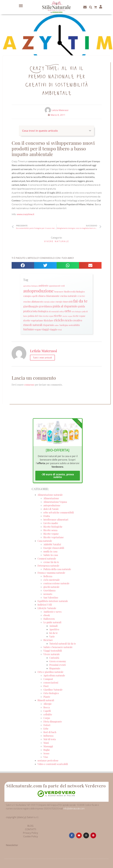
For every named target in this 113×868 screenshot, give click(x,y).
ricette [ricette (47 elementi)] (58, 316)
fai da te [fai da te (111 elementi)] (80, 301)
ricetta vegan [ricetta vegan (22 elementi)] (48, 316)
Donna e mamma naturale (51, 573)
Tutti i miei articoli (42, 358)
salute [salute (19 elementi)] (57, 325)
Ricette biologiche (53, 527)
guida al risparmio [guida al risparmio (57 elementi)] (65, 306)
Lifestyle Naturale (47, 608)
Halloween (49, 619)
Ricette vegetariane (54, 537)
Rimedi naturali (46, 700)
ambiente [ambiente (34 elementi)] (43, 286)
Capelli (47, 711)
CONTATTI (31, 829)
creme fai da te (51, 562)
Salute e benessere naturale (58, 647)
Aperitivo (54, 629)
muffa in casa (50, 551)
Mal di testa (50, 739)
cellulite (48, 714)
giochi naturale (51, 587)
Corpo (47, 718)
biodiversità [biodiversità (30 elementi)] (70, 292)
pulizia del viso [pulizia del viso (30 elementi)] (35, 316)
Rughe (47, 750)
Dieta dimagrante (53, 721)
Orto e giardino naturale (50, 672)
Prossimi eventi (58, 665)
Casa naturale (45, 541)
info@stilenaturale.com (74, 809)
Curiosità (54, 658)
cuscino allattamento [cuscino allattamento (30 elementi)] (33, 302)
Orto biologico (51, 693)
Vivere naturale (57, 241)
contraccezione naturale (56, 583)
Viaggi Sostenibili (53, 651)
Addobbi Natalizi (52, 544)
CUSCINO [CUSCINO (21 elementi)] (81, 296)
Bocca (47, 707)
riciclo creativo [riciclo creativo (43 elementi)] (73, 320)
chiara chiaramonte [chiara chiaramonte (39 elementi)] (49, 296)
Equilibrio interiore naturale (53, 601)
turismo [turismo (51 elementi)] (29, 329)
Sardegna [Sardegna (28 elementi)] (64, 325)
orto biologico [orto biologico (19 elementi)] (77, 312)
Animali (53, 626)
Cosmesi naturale (47, 559)
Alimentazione (51, 498)
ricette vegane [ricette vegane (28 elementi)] (79, 316)
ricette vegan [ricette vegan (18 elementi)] (67, 316)
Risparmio (55, 668)
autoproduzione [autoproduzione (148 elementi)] (38, 291)
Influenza (48, 736)
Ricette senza (50, 530)
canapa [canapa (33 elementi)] (27, 296)
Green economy (58, 661)
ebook (47, 615)
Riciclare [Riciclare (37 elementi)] (49, 320)
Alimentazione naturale (50, 495)
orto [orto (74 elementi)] (68, 311)
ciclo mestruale (52, 580)
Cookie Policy (31, 836)
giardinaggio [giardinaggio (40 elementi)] (31, 306)
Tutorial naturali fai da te (63, 644)
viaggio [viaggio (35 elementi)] (53, 329)
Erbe (46, 729)
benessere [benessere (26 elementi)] (59, 292)
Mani (46, 743)
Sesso (46, 753)
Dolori (47, 725)
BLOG (30, 826)
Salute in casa (51, 555)
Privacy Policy (30, 833)
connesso (29, 385)
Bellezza (48, 576)
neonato (48, 594)
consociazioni (51, 683)
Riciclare (48, 640)
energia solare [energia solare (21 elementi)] (49, 302)
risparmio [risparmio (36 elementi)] (48, 325)
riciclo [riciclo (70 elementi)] (59, 320)
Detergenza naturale (48, 566)
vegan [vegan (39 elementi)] (38, 329)
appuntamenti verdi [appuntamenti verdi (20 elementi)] (57, 286)
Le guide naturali (52, 622)
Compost (48, 679)
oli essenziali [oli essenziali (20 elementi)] (54, 312)
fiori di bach (50, 732)
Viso (46, 757)
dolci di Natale (51, 509)
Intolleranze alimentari (56, 520)
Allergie (48, 704)
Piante (47, 697)
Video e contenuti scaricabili (53, 764)
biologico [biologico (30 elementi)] (80, 292)
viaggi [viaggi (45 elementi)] (45, 329)
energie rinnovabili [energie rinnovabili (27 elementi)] (64, 302)
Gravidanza (49, 590)
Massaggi (48, 746)
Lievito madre (51, 523)
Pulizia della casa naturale (57, 569)
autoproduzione (52, 505)
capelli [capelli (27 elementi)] (34, 296)
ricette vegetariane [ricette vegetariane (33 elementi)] (33, 320)
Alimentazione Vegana (55, 502)
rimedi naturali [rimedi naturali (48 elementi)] (33, 325)
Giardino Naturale (53, 690)
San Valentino (51, 597)
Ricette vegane (51, 534)
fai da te (53, 633)
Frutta (47, 516)
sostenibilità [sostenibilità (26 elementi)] (74, 325)
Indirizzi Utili (45, 605)
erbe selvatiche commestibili (59, 512)
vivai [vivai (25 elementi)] (60, 330)
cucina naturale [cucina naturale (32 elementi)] (68, 296)
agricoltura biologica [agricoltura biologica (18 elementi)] (31, 286)
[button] (21, 6)
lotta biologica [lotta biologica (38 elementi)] (40, 311)
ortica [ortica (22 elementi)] (62, 311)
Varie (52, 636)
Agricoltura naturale (54, 675)
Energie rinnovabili (54, 548)
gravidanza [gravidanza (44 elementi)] (45, 306)
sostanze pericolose (48, 760)
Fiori (46, 686)
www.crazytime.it (26, 214)
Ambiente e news (52, 612)
